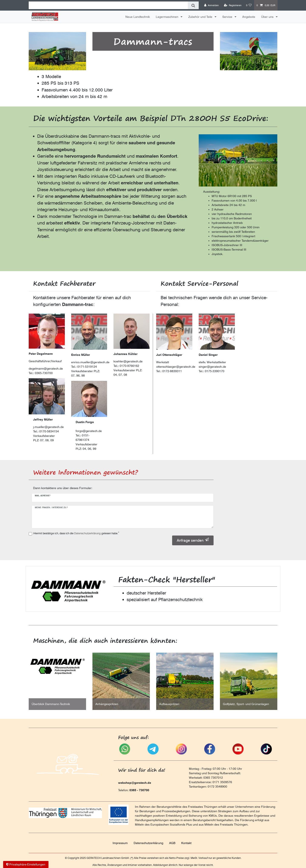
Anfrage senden (193, 540)
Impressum (120, 843)
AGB (172, 843)
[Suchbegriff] (108, 5)
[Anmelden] (211, 5)
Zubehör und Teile (201, 17)
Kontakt (186, 843)
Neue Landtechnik (138, 17)
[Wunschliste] (249, 5)
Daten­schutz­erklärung (148, 843)
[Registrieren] (233, 5)
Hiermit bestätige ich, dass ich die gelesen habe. (76, 533)
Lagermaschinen (167, 17)
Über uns (268, 17)
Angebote (249, 17)
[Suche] (193, 5)
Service (228, 17)
